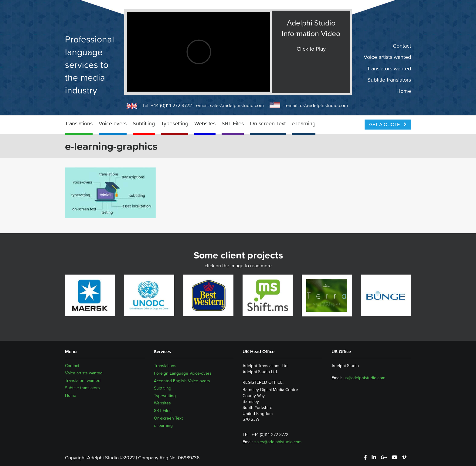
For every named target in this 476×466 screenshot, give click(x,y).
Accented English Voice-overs (182, 381)
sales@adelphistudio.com (237, 105)
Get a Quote (388, 124)
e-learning (304, 123)
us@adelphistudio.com (324, 105)
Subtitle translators (389, 80)
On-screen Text (268, 123)
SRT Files (233, 123)
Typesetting (175, 123)
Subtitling (144, 123)
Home (404, 91)
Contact (402, 46)
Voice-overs (113, 123)
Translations (79, 123)
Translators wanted (389, 68)
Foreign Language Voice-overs (183, 373)
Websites (205, 123)
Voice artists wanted (387, 57)
